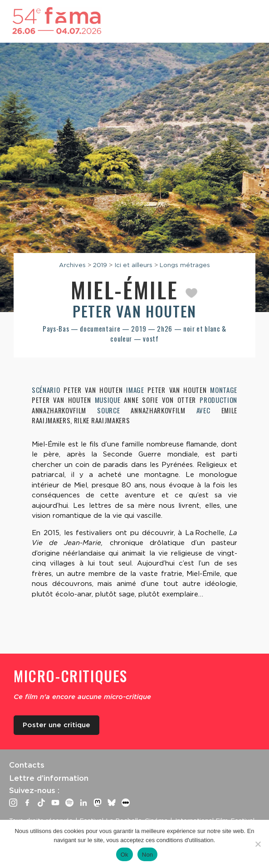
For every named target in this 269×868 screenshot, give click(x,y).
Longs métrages (185, 265)
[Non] (258, 844)
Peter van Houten (134, 311)
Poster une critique (56, 725)
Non (148, 855)
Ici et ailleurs (133, 265)
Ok (125, 855)
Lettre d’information (49, 778)
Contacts (27, 765)
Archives (72, 265)
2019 (100, 265)
